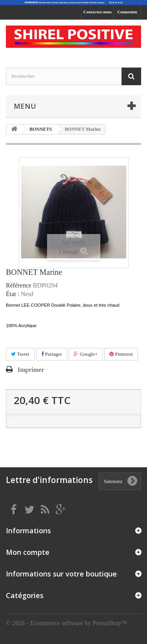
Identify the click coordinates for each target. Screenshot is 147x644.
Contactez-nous (98, 12)
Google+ (86, 354)
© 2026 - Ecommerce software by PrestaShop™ (66, 623)
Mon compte (28, 552)
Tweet (20, 354)
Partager (52, 354)
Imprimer (31, 370)
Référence (19, 285)
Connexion (127, 12)
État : (13, 294)
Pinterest (121, 354)
